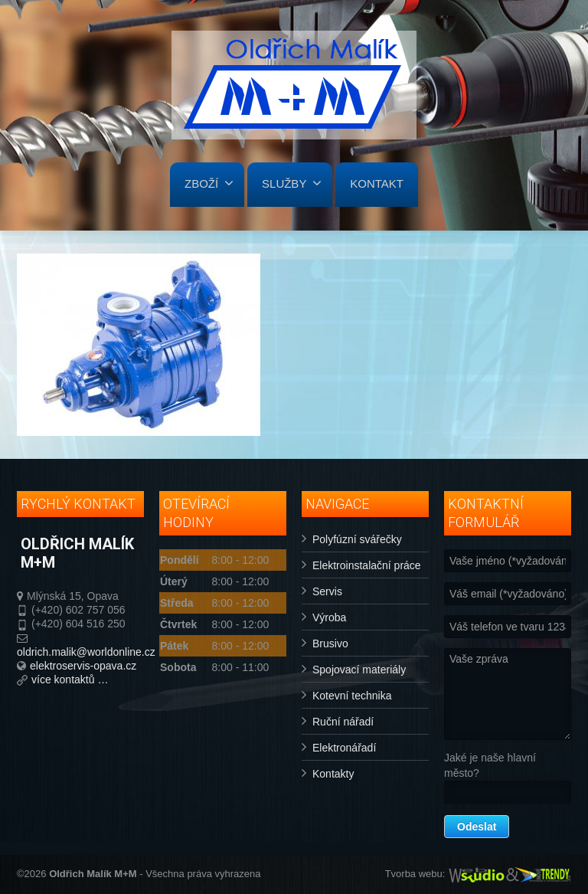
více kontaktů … (70, 680)
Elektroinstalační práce (367, 565)
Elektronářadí (344, 748)
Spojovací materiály (359, 670)
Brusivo (330, 643)
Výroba (329, 617)
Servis (327, 591)
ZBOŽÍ (209, 183)
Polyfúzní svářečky (357, 539)
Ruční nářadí (343, 722)
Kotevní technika (352, 696)
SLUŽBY (292, 183)
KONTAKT (377, 183)
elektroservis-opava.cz (83, 666)
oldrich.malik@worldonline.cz (86, 652)
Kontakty (333, 774)
